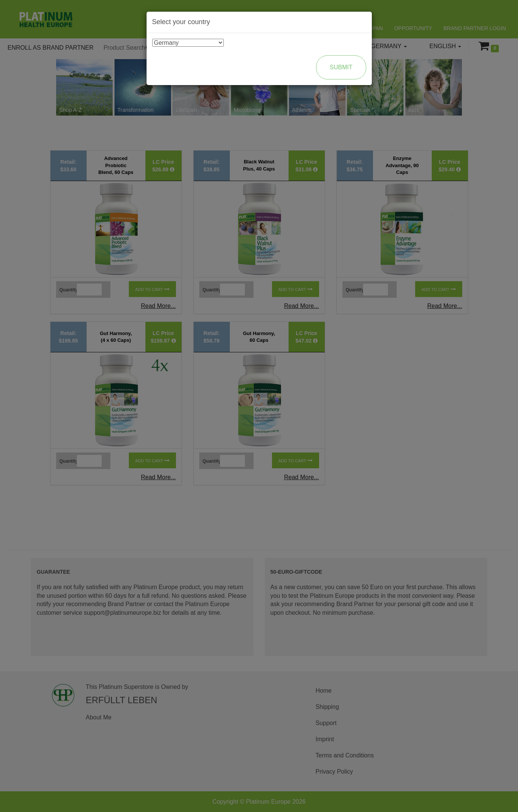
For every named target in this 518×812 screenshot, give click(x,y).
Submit (341, 67)
